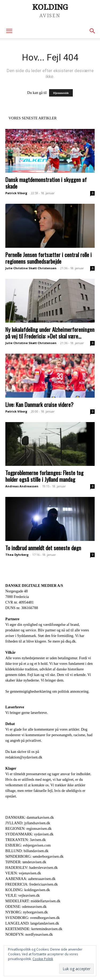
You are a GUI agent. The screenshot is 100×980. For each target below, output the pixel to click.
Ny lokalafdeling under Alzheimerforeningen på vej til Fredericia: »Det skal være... (50, 333)
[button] (9, 31)
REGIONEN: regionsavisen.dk (28, 829)
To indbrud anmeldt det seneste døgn (43, 548)
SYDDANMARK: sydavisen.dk (29, 834)
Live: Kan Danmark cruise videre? (39, 404)
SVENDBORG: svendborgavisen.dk (33, 918)
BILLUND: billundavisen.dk (27, 851)
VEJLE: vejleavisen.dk (23, 896)
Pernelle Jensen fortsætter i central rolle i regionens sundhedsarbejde (49, 258)
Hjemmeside (61, 93)
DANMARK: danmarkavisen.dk (30, 818)
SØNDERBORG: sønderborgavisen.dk (34, 857)
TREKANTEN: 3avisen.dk (26, 840)
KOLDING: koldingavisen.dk (28, 890)
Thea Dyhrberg (17, 555)
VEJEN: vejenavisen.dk (23, 873)
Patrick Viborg (16, 193)
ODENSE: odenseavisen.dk (26, 907)
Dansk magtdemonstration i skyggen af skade (46, 183)
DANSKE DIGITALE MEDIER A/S (34, 586)
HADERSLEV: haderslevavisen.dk (31, 868)
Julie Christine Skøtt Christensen (31, 268)
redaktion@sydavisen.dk (24, 757)
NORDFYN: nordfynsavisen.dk (29, 935)
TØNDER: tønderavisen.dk (26, 862)
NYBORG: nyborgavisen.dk (27, 912)
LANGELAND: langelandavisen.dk (32, 923)
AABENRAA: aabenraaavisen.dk (30, 879)
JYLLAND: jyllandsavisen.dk (28, 823)
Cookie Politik (43, 959)
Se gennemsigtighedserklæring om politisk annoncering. (47, 691)
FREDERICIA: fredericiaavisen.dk (32, 884)
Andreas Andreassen (22, 486)
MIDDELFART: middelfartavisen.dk (33, 901)
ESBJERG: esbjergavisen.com (28, 845)
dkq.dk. (71, 641)
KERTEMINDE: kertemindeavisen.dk (34, 929)
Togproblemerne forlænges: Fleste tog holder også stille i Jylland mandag (44, 476)
